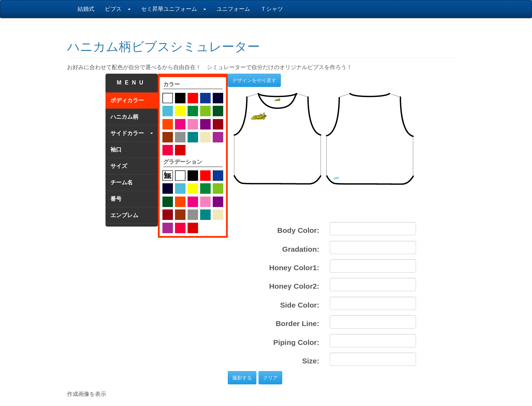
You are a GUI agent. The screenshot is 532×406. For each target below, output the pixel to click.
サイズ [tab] (119, 166)
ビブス (118, 9)
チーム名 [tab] (122, 182)
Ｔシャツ (272, 9)
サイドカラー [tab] (132, 133)
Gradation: (301, 249)
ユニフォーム (233, 9)
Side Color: (300, 305)
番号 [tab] (116, 199)
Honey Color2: (294, 286)
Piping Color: (296, 342)
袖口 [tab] (116, 150)
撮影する (242, 378)
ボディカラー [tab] (127, 100)
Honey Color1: (294, 268)
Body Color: (298, 230)
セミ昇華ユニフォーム (174, 9)
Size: (311, 361)
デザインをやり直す (254, 80)
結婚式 (86, 9)
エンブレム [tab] (124, 215)
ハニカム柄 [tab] (124, 117)
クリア (270, 378)
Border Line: (297, 323)
